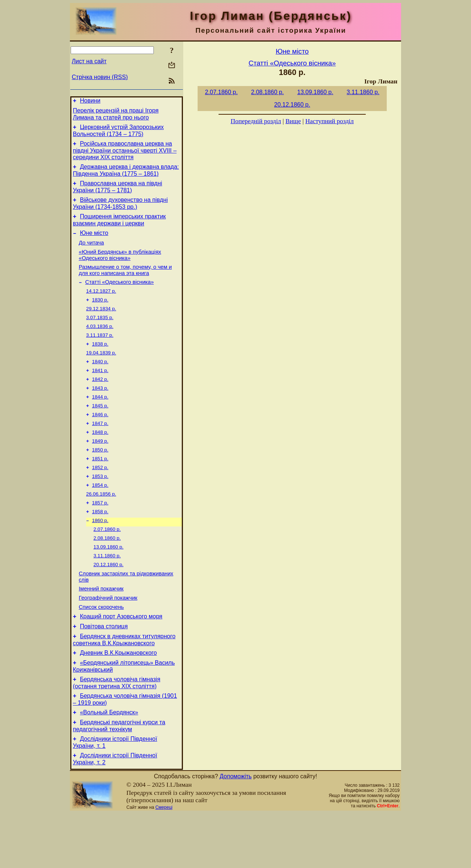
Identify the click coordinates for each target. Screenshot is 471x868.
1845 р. (100, 430)
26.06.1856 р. (101, 526)
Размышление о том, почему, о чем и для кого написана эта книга (125, 283)
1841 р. (100, 392)
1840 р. (100, 383)
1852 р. (100, 497)
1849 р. (100, 469)
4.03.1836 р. (100, 344)
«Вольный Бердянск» (109, 763)
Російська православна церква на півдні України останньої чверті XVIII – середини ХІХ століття (125, 155)
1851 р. (100, 488)
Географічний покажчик (108, 639)
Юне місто (94, 243)
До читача (91, 254)
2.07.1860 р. (107, 564)
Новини (90, 102)
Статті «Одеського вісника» (120, 296)
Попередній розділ (256, 121)
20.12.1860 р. (109, 602)
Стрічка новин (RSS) (100, 77)
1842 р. (100, 402)
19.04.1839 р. (101, 373)
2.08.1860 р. (107, 574)
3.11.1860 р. (107, 593)
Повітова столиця (104, 671)
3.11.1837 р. (100, 354)
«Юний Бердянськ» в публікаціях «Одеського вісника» (120, 267)
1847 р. (100, 449)
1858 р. (100, 545)
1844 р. (100, 421)
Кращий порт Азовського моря (121, 660)
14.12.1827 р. (101, 306)
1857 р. (100, 535)
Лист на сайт (89, 61)
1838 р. (100, 363)
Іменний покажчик (101, 629)
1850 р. (100, 478)
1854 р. (100, 516)
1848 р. (100, 459)
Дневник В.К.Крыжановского (118, 699)
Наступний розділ (330, 121)
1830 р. (100, 316)
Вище (293, 121)
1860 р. (100, 555)
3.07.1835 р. (100, 335)
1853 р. (100, 507)
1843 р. (100, 411)
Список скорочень (101, 649)
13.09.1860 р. (109, 583)
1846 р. (100, 440)
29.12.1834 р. (101, 325)
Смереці (164, 862)
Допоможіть (236, 831)
